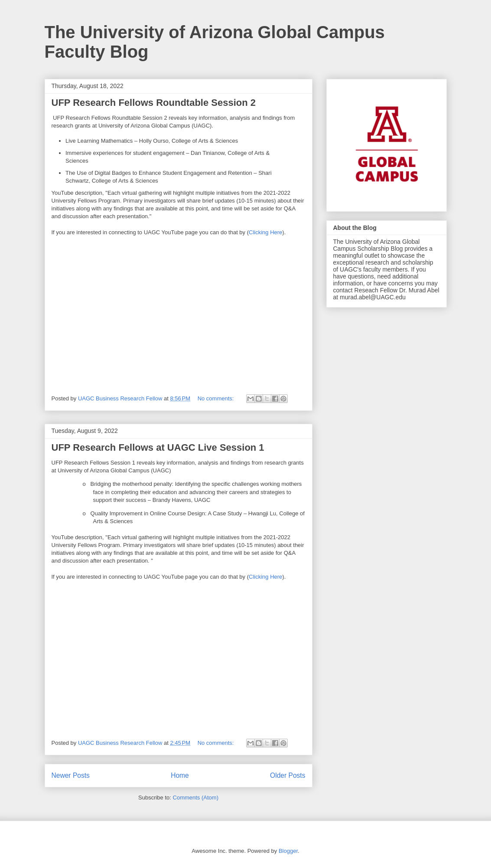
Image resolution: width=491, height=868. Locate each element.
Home (180, 775)
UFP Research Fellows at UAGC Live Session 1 (158, 447)
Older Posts (288, 775)
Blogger (288, 851)
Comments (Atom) (196, 798)
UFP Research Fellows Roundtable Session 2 (154, 103)
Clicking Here (265, 232)
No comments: (216, 398)
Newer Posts (71, 775)
